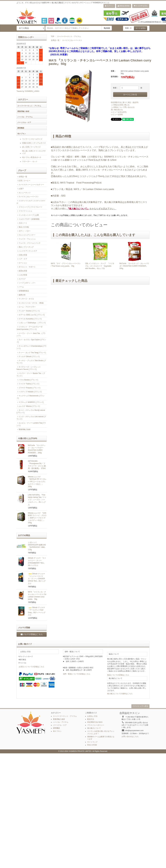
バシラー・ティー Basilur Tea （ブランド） (31, 374)
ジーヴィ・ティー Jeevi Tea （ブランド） (31, 334)
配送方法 (91, 719)
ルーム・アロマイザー (26, 307)
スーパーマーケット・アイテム (69, 36)
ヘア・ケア (22, 259)
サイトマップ (92, 742)
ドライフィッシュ (24, 211)
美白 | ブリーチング (25, 247)
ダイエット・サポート (26, 267)
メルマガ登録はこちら (32, 634)
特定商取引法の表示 (95, 722)
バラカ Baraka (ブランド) (27, 380)
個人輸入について (94, 728)
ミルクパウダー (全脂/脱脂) (28, 219)
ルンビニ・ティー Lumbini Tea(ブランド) (31, 424)
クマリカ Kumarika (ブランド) (29, 319)
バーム (20, 287)
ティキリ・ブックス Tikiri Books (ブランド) (31, 362)
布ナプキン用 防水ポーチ (32, 157)
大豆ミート (22, 223)
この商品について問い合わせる (123, 107)
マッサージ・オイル (25, 299)
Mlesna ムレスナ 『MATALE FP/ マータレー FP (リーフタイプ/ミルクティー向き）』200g (37, 482)
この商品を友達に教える (120, 105)
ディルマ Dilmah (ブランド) (28, 357)
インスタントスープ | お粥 (28, 215)
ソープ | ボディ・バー (26, 283)
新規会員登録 (124, 6)
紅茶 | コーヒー (23, 181)
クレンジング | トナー (26, 235)
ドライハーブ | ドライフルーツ (29, 207)
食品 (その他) (23, 227)
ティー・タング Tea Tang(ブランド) (31, 353)
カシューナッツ (24, 193)
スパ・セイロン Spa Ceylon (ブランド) (31, 341)
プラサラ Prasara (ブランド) (28, 388)
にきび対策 (22, 275)
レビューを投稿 (117, 114)
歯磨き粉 (21, 295)
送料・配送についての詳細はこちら (77, 674)
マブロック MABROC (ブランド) (30, 402)
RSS (89, 745)
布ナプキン (22, 134)
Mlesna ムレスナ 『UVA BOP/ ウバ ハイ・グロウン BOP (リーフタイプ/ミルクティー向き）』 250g (37, 518)
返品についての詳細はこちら (118, 675)
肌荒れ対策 (22, 271)
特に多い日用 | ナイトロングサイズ (34, 152)
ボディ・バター (24, 231)
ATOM (94, 745)
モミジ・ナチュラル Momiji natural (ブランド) (31, 411)
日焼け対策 (22, 255)
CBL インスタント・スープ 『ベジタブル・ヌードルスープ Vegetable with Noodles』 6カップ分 (100, 266)
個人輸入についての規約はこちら (120, 694)
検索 (107, 28)
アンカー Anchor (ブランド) (28, 311)
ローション (22, 263)
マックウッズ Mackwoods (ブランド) (30, 397)
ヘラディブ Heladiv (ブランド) (29, 392)
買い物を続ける (117, 110)
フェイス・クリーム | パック (28, 243)
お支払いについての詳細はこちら (32, 667)
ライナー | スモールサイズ (32, 139)
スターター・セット (30, 161)
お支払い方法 (92, 716)
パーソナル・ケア (24, 122)
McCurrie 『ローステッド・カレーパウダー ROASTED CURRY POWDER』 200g (134, 266)
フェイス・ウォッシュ (26, 239)
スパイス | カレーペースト (72, 40)
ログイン (109, 6)
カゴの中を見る (141, 6)
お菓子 (20, 189)
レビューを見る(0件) (119, 112)
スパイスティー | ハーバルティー (30, 185)
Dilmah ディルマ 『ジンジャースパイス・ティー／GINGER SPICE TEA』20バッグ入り (37, 579)
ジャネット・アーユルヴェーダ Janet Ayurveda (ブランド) (29, 328)
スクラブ (21, 279)
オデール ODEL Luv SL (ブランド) (31, 315)
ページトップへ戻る (140, 706)
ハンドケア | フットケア (27, 251)
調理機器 (21, 128)
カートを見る (141, 28)
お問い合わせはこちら (130, 736)
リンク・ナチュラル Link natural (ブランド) (31, 418)
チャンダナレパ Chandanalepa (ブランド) (32, 347)
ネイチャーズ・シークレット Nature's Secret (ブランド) (29, 368)
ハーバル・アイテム (25, 117)
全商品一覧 (55, 40)
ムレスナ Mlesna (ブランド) (28, 406)
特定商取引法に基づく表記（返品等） (125, 102)
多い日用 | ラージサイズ (31, 147)
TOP (53, 36)
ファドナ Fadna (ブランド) (28, 384)
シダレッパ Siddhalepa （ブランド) (31, 323)
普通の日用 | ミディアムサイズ (34, 143)
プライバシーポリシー (96, 725)
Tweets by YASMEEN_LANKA (28, 91)
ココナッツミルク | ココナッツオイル (31, 202)
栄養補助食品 (23, 291)
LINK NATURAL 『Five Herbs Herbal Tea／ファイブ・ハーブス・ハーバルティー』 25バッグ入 (37, 500)
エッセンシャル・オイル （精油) (30, 303)
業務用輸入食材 (23, 111)
